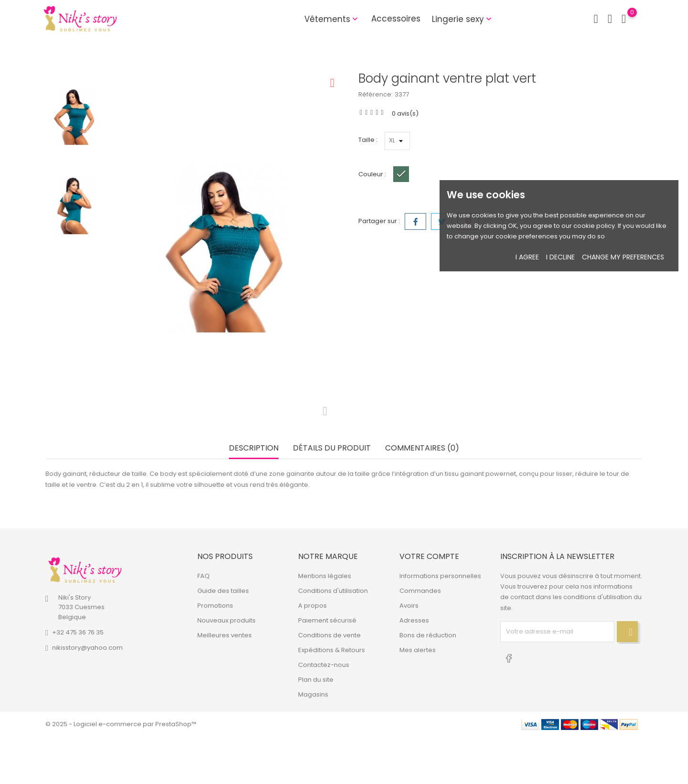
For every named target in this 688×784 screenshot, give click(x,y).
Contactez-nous (324, 665)
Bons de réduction (428, 635)
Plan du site (316, 680)
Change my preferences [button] (623, 257)
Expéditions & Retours (332, 650)
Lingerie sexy (463, 19)
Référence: (376, 94)
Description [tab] (254, 448)
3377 (402, 94)
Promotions (215, 606)
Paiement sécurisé (327, 620)
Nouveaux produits (226, 620)
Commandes (420, 591)
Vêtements (332, 19)
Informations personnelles (440, 576)
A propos (312, 606)
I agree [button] (527, 257)
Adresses (414, 620)
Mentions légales (325, 576)
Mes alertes (418, 650)
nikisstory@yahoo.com (87, 648)
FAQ (204, 576)
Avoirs (409, 606)
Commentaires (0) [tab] (422, 448)
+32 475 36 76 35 (78, 632)
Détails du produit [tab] (332, 448)
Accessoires (396, 19)
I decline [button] (560, 257)
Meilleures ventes (225, 635)
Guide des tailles (223, 591)
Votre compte (429, 556)
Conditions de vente (329, 635)
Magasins (313, 694)
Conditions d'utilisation (333, 591)
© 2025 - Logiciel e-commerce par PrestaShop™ (121, 724)
